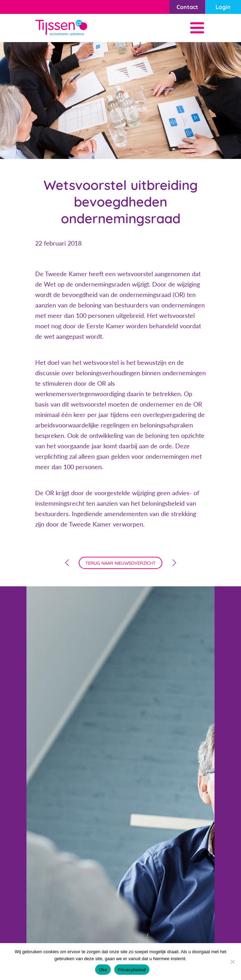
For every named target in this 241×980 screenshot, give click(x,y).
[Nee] (232, 962)
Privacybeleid (132, 970)
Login (223, 7)
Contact (187, 7)
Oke (103, 970)
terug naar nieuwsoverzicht (120, 563)
